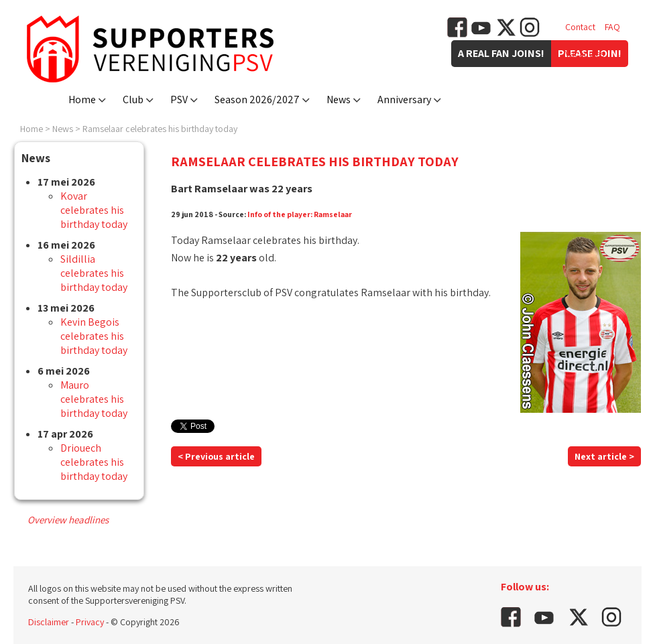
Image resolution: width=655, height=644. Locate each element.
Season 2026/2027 (257, 100)
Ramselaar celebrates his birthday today (160, 129)
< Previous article (216, 456)
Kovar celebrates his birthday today (94, 210)
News (339, 100)
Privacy (90, 622)
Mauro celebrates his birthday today (94, 399)
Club (133, 100)
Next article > (604, 456)
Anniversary (404, 100)
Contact (580, 27)
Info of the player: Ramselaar (300, 214)
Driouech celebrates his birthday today (94, 462)
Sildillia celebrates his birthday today (94, 273)
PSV (179, 100)
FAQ (612, 27)
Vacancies (585, 54)
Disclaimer (49, 622)
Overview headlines (68, 520)
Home (82, 100)
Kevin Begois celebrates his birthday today (94, 336)
